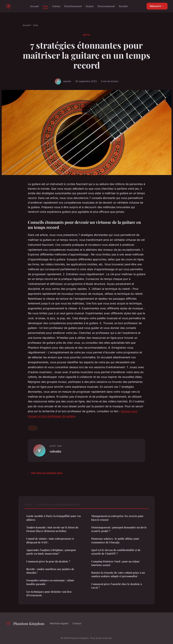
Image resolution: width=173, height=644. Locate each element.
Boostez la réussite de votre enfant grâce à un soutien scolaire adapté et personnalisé (118, 574)
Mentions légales (59, 623)
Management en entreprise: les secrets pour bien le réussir (117, 518)
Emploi (90, 6)
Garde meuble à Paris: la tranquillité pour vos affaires (54, 518)
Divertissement (73, 6)
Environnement (106, 6)
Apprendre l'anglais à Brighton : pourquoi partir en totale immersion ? (51, 552)
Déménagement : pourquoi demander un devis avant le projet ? (119, 529)
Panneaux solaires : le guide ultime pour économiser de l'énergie (115, 540)
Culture (56, 6)
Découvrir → (157, 6)
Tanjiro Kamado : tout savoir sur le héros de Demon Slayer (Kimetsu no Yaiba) (52, 529)
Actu (45, 6)
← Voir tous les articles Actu (45, 473)
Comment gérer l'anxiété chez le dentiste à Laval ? (117, 586)
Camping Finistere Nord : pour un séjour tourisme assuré (115, 563)
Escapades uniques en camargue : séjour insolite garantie (50, 582)
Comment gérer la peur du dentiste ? (48, 561)
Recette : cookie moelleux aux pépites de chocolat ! (50, 571)
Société (123, 6)
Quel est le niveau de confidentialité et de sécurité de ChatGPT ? (116, 552)
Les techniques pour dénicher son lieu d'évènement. (49, 593)
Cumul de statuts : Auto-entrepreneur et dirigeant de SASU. (50, 540)
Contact (77, 623)
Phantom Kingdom (25, 623)
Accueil (34, 6)
